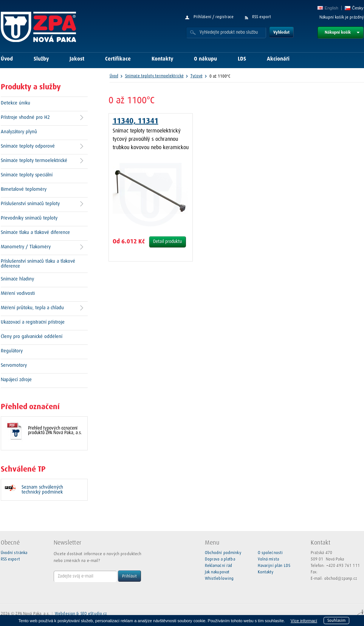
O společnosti (270, 553)
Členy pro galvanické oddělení (32, 337)
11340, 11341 (136, 121)
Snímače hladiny (17, 279)
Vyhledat (281, 32)
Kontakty (162, 59)
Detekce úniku (15, 103)
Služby (41, 59)
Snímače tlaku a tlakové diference (35, 233)
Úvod (7, 59)
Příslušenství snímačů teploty (30, 204)
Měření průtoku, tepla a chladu (32, 308)
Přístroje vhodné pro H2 (25, 118)
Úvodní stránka (14, 553)
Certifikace (118, 59)
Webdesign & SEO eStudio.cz (81, 614)
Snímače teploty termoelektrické (34, 161)
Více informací (304, 621)
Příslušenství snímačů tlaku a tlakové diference (38, 264)
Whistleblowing (219, 579)
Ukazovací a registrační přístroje (33, 322)
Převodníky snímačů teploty (29, 218)
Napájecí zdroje (16, 380)
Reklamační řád (219, 566)
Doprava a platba (220, 559)
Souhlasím (336, 621)
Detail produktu (167, 242)
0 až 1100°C (220, 76)
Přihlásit (129, 576)
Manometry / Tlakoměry (26, 247)
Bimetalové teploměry (24, 189)
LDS (242, 59)
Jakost (77, 59)
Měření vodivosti (18, 294)
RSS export (262, 17)
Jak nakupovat (217, 572)
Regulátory (12, 351)
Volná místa (268, 559)
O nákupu (205, 59)
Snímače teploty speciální (27, 175)
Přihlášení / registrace (214, 17)
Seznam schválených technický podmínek (42, 490)
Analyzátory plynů (19, 132)
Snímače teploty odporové (28, 146)
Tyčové (197, 76)
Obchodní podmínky (223, 553)
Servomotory (14, 365)
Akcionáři (278, 59)
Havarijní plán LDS (274, 566)
